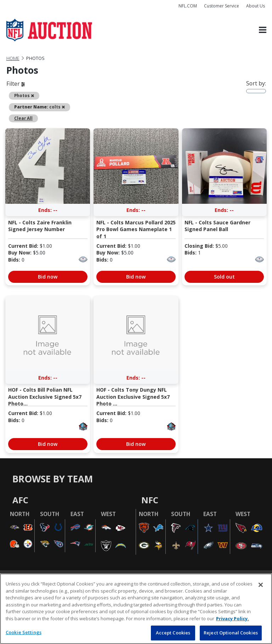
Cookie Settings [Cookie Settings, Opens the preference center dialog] (24, 632)
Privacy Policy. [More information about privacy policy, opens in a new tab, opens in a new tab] (233, 618)
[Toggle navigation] (263, 30)
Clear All (23, 118)
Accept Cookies (173, 633)
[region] (136, 609)
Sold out (224, 277)
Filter (16, 84)
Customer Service (222, 6)
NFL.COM (188, 6)
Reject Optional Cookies (231, 633)
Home (13, 58)
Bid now (48, 277)
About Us (256, 6)
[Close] (261, 585)
